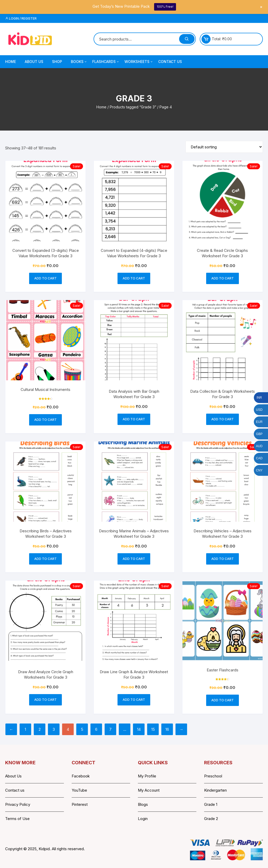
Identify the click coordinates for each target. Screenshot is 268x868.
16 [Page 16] (167, 729)
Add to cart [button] (45, 278)
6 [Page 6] (96, 729)
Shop (57, 62)
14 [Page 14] (139, 729)
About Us (34, 62)
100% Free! (165, 7)
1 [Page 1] (25, 729)
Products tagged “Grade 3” (133, 107)
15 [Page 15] (153, 729)
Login (143, 819)
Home (11, 62)
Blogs (143, 804)
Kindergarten (215, 790)
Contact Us (170, 62)
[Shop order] (224, 147)
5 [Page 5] (82, 729)
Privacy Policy (18, 804)
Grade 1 (211, 804)
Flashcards (106, 62)
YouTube (79, 790)
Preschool (213, 776)
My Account (149, 790)
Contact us (15, 790)
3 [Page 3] (54, 729)
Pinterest (80, 804)
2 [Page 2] (40, 729)
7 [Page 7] (110, 729)
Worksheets (139, 62)
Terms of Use (17, 819)
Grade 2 (211, 819)
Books (79, 62)
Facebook (81, 776)
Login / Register (21, 18)
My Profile (147, 776)
